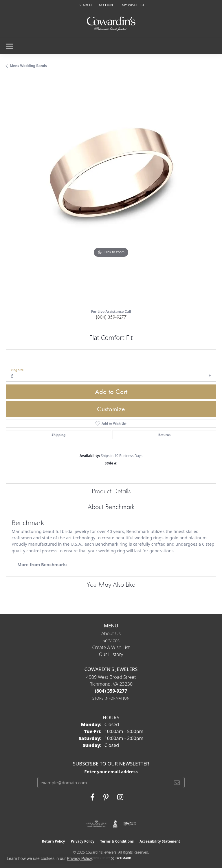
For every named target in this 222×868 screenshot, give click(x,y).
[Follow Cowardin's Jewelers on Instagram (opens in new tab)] (120, 797)
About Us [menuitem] (111, 633)
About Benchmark (111, 507)
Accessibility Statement (160, 841)
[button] (85, 5)
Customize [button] (111, 409)
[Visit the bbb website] (115, 824)
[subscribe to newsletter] (177, 782)
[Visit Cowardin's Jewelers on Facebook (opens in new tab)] (92, 797)
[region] (111, 191)
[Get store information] (111, 698)
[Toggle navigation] (9, 46)
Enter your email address (111, 772)
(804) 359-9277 (111, 317)
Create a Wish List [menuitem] (111, 647)
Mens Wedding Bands (28, 66)
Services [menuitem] (111, 640)
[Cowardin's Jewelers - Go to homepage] (111, 24)
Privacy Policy (82, 841)
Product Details (111, 491)
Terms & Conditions (117, 841)
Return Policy (54, 841)
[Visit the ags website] (96, 824)
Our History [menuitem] (111, 654)
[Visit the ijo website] (130, 824)
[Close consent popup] (113, 859)
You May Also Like (111, 584)
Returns (164, 435)
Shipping (58, 435)
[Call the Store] (111, 691)
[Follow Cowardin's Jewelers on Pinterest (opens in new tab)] (106, 797)
